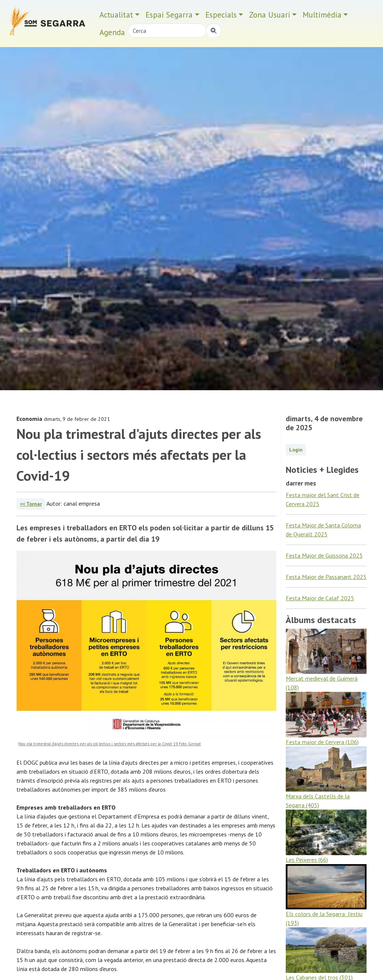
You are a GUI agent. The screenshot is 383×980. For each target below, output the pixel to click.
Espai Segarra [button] (169, 15)
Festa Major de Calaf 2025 (320, 598)
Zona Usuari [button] (270, 15)
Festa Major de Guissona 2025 (324, 555)
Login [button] (296, 450)
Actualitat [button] (116, 15)
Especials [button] (221, 15)
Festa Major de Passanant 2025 (326, 577)
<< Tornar (31, 504)
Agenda (112, 32)
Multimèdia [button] (322, 15)
